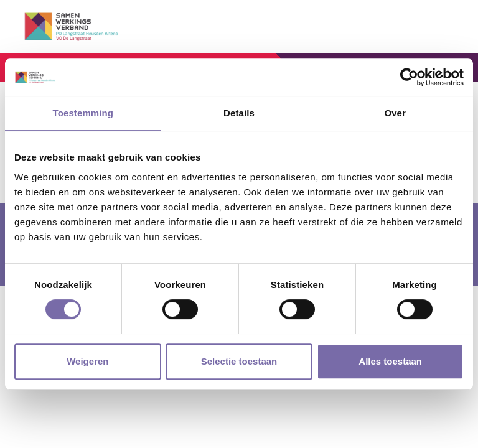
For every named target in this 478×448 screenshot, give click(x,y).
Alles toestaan (390, 361)
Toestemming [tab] (83, 113)
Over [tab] (395, 113)
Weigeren (87, 361)
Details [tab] (239, 113)
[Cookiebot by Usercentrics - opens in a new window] (409, 77)
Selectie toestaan (239, 361)
